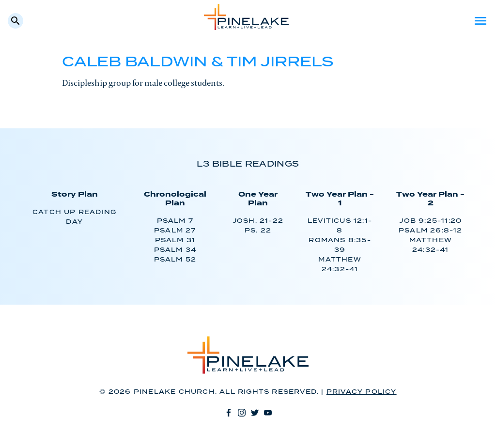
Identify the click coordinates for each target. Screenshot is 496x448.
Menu (480, 21)
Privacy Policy (362, 392)
